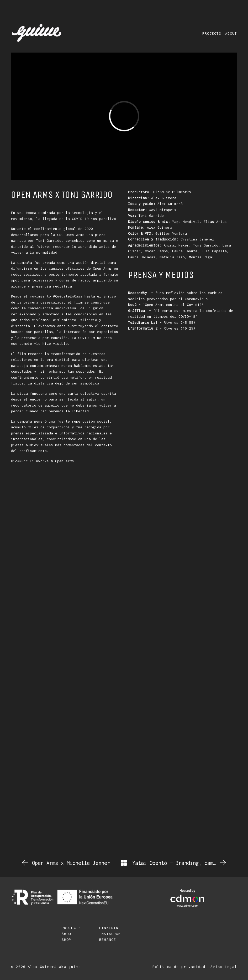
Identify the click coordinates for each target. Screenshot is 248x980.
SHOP (67, 940)
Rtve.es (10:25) (162, 328)
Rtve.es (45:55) (162, 322)
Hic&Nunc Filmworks (30, 461)
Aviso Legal (224, 967)
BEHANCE (108, 940)
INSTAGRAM (110, 934)
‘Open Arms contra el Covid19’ (166, 305)
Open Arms (65, 461)
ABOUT (68, 934)
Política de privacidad (179, 967)
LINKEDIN (109, 928)
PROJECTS (71, 928)
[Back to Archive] (124, 863)
